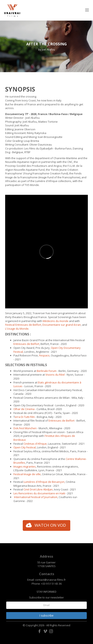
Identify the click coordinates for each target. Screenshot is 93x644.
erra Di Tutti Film (25, 417)
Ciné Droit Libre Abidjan (38, 489)
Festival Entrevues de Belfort (23, 325)
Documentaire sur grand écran (62, 325)
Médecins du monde (56, 321)
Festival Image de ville (27, 474)
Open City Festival (25, 447)
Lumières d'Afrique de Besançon (44, 482)
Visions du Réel (55, 375)
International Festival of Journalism (36, 497)
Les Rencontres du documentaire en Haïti (39, 493)
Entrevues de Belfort (26, 344)
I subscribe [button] (46, 615)
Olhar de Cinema (24, 409)
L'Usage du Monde (17, 329)
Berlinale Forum (47, 371)
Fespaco (44, 355)
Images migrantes (25, 467)
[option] (46, 46)
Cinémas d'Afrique (35, 444)
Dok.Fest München (25, 428)
